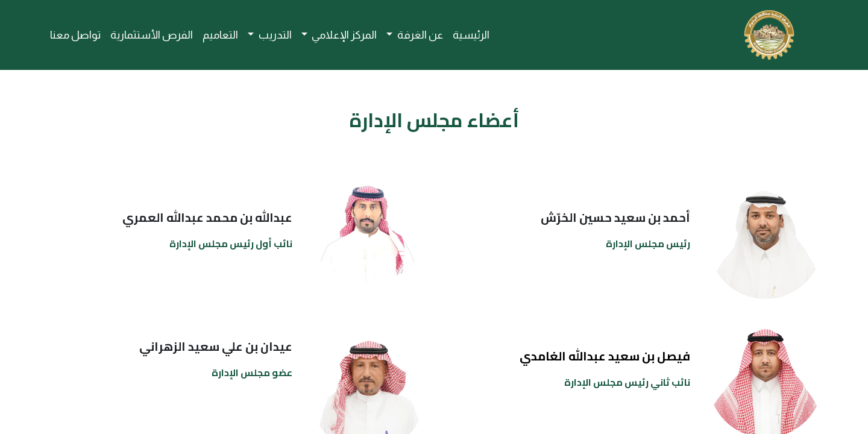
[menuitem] (471, 35)
